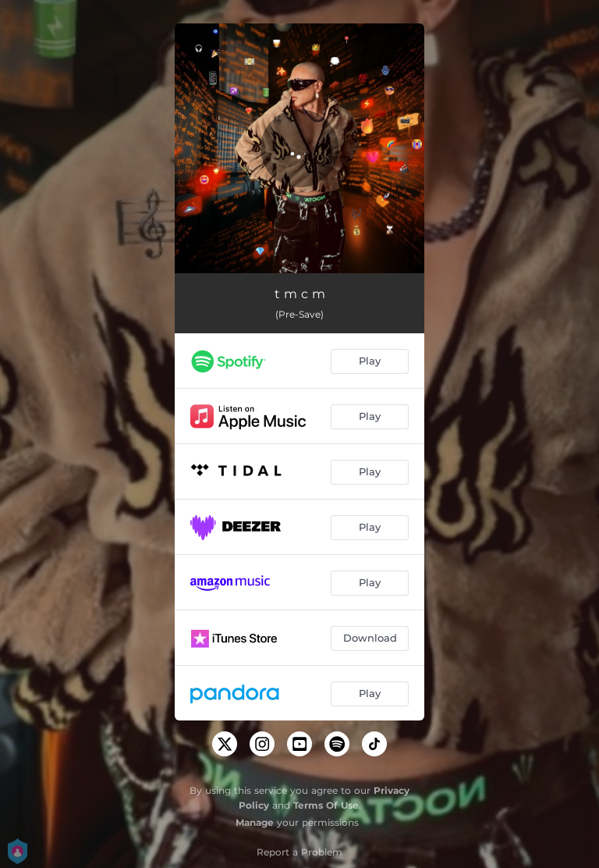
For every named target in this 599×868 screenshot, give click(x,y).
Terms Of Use (326, 805)
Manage (255, 822)
